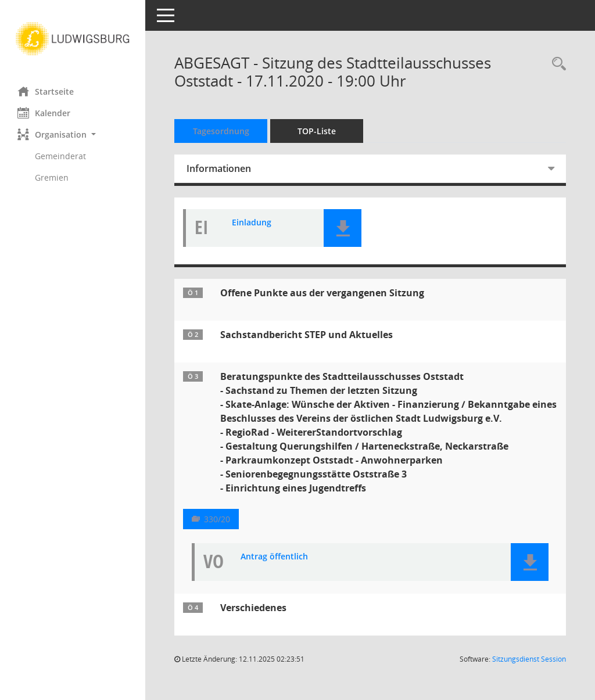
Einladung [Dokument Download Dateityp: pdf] (252, 223)
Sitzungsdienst (529, 659)
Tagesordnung (221, 131)
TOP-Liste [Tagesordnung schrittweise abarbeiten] (317, 131)
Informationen (219, 168)
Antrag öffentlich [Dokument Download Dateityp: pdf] (274, 557)
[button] (73, 134)
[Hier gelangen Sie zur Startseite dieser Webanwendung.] (73, 39)
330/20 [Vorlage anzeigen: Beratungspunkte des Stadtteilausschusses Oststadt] (217, 519)
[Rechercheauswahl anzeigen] (556, 64)
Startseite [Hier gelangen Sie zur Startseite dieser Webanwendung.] (46, 91)
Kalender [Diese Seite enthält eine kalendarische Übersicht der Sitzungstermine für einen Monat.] (44, 113)
